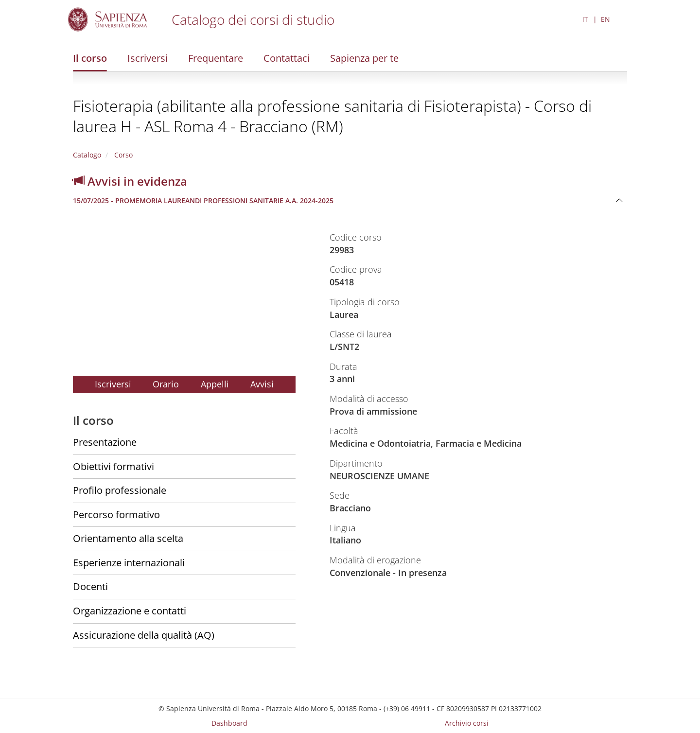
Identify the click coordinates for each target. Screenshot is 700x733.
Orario (166, 384)
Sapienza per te (364, 58)
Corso (122, 155)
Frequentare (216, 58)
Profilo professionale (120, 490)
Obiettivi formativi (114, 466)
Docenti (90, 586)
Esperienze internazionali (129, 563)
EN (605, 19)
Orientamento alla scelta (128, 538)
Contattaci (287, 58)
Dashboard (229, 723)
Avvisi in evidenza (130, 181)
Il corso (90, 58)
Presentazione (105, 442)
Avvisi (262, 384)
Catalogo (87, 155)
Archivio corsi (467, 723)
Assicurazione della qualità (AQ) (144, 635)
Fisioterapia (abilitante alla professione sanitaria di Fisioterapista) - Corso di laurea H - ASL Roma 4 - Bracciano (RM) (332, 116)
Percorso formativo (116, 515)
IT (585, 19)
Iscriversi (148, 58)
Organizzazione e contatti (130, 611)
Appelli (215, 384)
